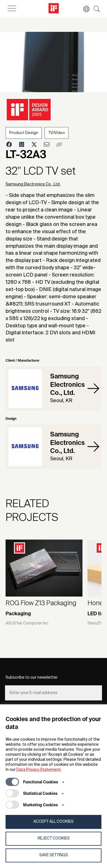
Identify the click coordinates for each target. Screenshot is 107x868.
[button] (84, 9)
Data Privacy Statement (39, 770)
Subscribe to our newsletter (32, 678)
